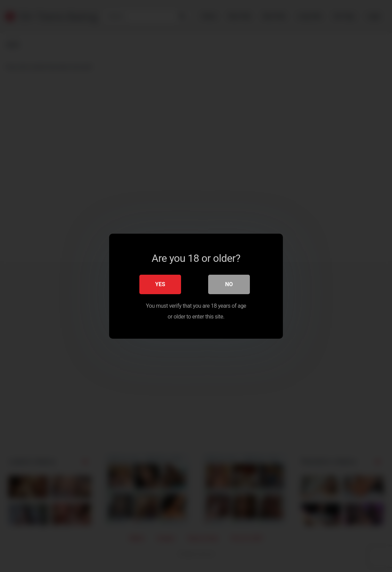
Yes (160, 284)
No (229, 284)
